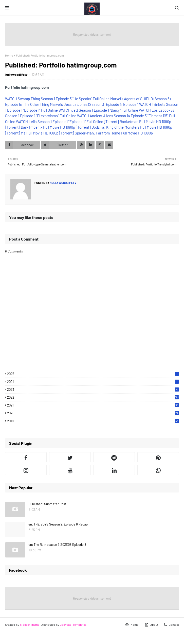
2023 (93, 389)
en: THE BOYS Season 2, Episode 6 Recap (58, 524)
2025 (93, 374)
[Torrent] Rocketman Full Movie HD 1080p (137, 122)
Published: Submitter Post (47, 504)
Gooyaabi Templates (73, 624)
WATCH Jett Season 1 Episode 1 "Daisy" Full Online (98, 110)
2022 (93, 397)
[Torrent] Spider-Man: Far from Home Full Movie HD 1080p (106, 133)
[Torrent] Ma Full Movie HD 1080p (32, 133)
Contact (171, 625)
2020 (93, 413)
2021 (93, 405)
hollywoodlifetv (16, 75)
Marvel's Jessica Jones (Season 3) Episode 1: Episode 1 (94, 104)
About (151, 625)
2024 (93, 382)
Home (9, 55)
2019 (93, 421)
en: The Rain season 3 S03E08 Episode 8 (57, 545)
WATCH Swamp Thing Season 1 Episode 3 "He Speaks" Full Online (57, 99)
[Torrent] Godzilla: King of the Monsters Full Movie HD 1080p (124, 127)
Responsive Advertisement (92, 35)
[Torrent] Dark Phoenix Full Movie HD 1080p (40, 127)
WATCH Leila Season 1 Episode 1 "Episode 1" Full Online (60, 122)
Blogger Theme (30, 624)
